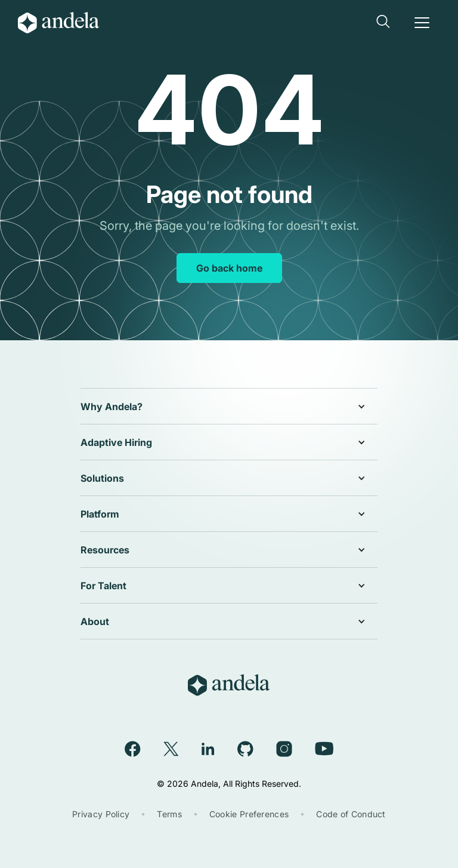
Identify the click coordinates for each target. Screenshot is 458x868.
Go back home (229, 268)
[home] (68, 23)
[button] (384, 22)
